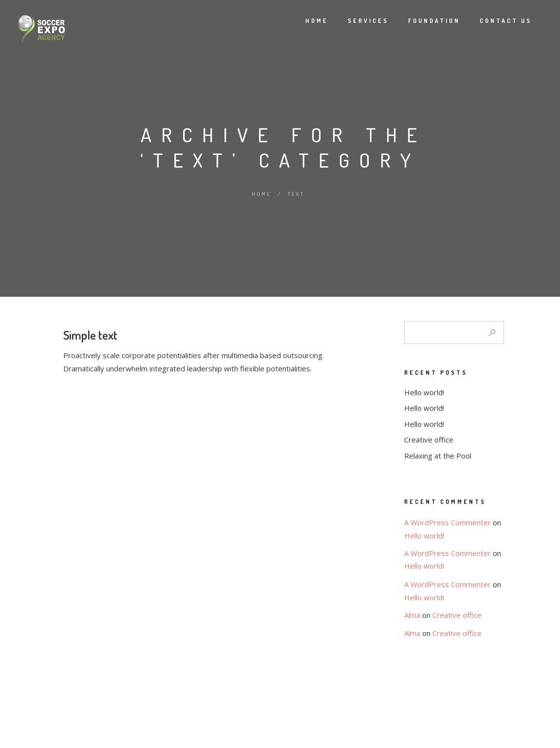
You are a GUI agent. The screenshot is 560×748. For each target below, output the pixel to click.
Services (357, 21)
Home (306, 21)
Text (296, 194)
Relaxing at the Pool (438, 456)
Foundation (423, 21)
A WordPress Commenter (448, 522)
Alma (412, 615)
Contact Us (495, 21)
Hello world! (424, 392)
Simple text (90, 335)
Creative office (429, 440)
